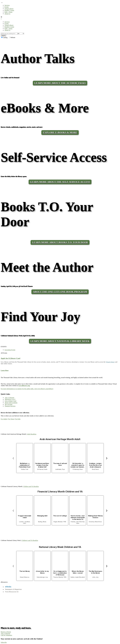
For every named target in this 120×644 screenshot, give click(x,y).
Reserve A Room (6, 632)
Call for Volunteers (6, 635)
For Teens (11, 419)
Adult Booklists (32, 434)
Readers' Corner (9, 10)
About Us (7, 14)
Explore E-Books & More (60, 133)
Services (7, 5)
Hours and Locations (11, 403)
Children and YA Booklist (31, 486)
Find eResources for (12, 592)
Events (7, 7)
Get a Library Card (10, 401)
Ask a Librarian (9, 398)
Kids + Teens (8, 12)
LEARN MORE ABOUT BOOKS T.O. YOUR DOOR (60, 242)
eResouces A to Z (10, 399)
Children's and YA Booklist (30, 540)
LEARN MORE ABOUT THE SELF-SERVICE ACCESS (60, 182)
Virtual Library (9, 9)
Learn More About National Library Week (60, 341)
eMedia (8, 587)
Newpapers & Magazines (13, 589)
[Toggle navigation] (2, 3)
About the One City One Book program (60, 292)
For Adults (4, 419)
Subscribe (4, 642)
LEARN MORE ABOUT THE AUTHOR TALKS (60, 83)
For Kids (18, 419)
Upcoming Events (10, 350)
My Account (8, 404)
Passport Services (10, 406)
